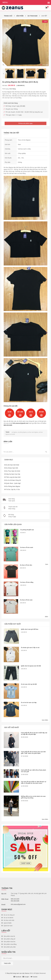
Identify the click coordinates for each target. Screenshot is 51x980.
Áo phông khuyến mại (27, 530)
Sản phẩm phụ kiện (9, 947)
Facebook (17, 977)
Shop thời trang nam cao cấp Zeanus (18, 973)
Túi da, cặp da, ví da (13, 489)
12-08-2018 (24, 774)
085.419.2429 (8, 425)
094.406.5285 (15, 901)
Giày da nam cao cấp (13, 474)
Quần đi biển (6, 923)
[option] (25, 43)
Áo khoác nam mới (12, 468)
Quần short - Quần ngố (13, 483)
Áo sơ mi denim (7, 918)
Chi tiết (23, 106)
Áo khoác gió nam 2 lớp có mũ (30, 648)
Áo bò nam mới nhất (13, 465)
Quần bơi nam (7, 926)
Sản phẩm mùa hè (8, 936)
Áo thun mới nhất (8, 920)
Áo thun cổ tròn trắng (27, 582)
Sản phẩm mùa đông (9, 944)
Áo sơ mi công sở (8, 915)
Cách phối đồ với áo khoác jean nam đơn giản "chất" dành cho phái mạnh (33, 753)
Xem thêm (45, 720)
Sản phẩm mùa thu (8, 942)
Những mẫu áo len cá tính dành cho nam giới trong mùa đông (33, 797)
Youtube (34, 977)
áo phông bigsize (22, 432)
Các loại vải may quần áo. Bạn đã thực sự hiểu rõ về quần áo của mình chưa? (34, 782)
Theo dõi (7, 963)
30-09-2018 (24, 737)
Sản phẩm (20, 16)
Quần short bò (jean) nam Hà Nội (31, 666)
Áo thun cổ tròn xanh (27, 547)
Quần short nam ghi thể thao (30, 629)
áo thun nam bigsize (33, 432)
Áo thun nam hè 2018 (13, 471)
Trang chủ (8, 16)
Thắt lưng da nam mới (13, 477)
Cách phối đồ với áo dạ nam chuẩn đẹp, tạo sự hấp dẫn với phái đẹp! (34, 733)
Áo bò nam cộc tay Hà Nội (29, 684)
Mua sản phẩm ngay (25, 123)
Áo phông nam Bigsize (13, 486)
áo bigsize (14, 432)
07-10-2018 (24, 756)
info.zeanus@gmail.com (20, 423)
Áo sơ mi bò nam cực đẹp (29, 702)
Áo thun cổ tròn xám (26, 600)
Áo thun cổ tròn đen (26, 565)
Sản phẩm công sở (8, 939)
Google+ (26, 977)
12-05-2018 (24, 786)
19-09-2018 (24, 801)
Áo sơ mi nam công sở (13, 480)
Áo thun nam (32, 16)
